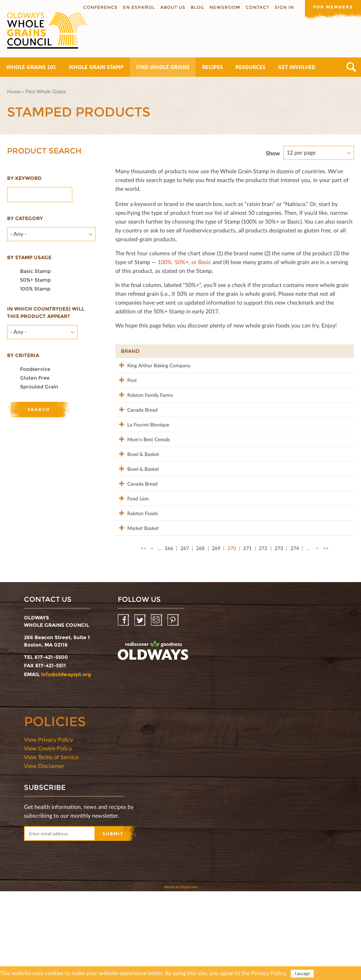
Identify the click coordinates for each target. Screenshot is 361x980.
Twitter (140, 709)
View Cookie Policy (48, 837)
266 (169, 637)
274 (295, 637)
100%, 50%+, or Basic (184, 262)
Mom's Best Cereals (134, 480)
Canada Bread (136, 432)
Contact (257, 7)
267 (185, 637)
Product (188, 351)
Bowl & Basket (137, 498)
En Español (139, 7)
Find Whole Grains (163, 67)
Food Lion (132, 565)
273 (279, 637)
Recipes (212, 67)
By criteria (23, 355)
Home (14, 91)
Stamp (270, 351)
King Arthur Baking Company (141, 369)
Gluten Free (35, 378)
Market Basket (137, 609)
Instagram (157, 709)
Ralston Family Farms (137, 413)
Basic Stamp (35, 271)
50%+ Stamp (35, 280)
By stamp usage (29, 257)
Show (273, 153)
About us (173, 7)
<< (143, 637)
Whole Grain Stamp (96, 67)
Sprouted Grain (39, 387)
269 (216, 637)
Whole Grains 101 (31, 67)
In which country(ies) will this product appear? (46, 313)
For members (333, 7)
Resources (250, 67)
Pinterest (174, 709)
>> (326, 637)
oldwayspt (153, 739)
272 (263, 637)
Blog (197, 7)
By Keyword (24, 178)
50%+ (338, 351)
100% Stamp (35, 289)
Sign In (284, 7)
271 (247, 637)
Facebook (124, 709)
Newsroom (225, 7)
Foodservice (35, 369)
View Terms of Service (51, 846)
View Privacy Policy (48, 828)
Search (351, 67)
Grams (307, 351)
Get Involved (297, 67)
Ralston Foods (136, 587)
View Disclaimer (44, 854)
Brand (130, 351)
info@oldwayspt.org (66, 763)
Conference (100, 7)
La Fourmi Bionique (142, 454)
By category (25, 218)
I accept (302, 974)
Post (126, 387)
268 (200, 637)
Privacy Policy (268, 973)
